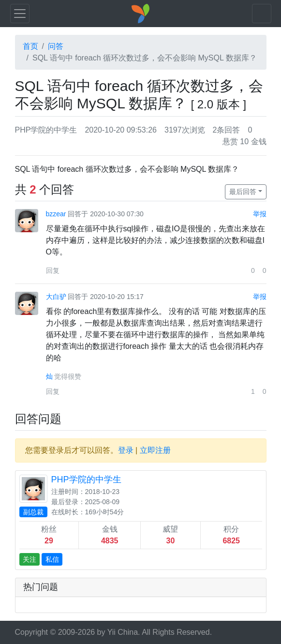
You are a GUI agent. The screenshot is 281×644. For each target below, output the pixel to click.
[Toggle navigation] (20, 14)
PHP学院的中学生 (46, 130)
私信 (52, 559)
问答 (56, 46)
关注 (30, 559)
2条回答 (227, 130)
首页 (30, 46)
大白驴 (56, 297)
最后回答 (243, 192)
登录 (126, 450)
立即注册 (155, 450)
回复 (53, 270)
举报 (260, 214)
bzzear (56, 214)
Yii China (123, 632)
